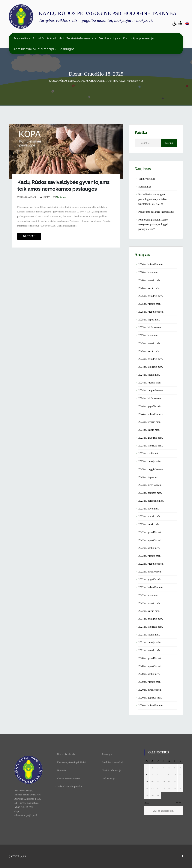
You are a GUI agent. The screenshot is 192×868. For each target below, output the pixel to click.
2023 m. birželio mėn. (150, 485)
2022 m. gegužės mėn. (150, 580)
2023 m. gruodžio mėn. (151, 438)
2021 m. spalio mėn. (149, 635)
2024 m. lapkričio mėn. (151, 367)
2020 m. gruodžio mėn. (151, 658)
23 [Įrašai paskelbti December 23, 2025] (152, 788)
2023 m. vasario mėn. (150, 517)
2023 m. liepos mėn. (149, 477)
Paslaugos (67, 49)
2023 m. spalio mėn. (149, 454)
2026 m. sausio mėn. (149, 288)
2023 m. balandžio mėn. (151, 501)
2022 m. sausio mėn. (149, 611)
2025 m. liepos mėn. (149, 320)
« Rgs (147, 803)
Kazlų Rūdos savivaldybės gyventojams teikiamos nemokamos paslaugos (63, 186)
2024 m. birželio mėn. (150, 398)
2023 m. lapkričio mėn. (151, 446)
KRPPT (46, 197)
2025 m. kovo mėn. (149, 335)
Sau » (179, 802)
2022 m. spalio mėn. (149, 548)
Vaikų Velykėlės (147, 179)
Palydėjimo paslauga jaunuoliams (156, 212)
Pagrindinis (22, 38)
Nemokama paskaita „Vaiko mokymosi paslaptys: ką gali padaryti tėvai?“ (153, 224)
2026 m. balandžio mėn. (151, 264)
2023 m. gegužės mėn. (150, 493)
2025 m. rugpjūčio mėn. (151, 312)
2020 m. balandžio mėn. (151, 706)
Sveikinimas (145, 187)
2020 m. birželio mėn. (150, 690)
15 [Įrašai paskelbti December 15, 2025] (147, 781)
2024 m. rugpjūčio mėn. (151, 390)
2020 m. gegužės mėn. (150, 698)
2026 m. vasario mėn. (150, 280)
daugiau (29, 236)
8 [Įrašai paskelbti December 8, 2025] (147, 775)
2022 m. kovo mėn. (149, 595)
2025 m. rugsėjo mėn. (150, 304)
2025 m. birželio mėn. (150, 327)
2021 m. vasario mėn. (150, 650)
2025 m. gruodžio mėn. (151, 296)
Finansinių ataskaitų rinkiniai (71, 762)
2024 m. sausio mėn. (149, 430)
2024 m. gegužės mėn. (150, 406)
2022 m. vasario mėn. (150, 603)
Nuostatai (62, 770)
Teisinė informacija (80, 38)
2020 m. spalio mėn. (149, 674)
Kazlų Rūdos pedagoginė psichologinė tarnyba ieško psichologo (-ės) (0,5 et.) (152, 199)
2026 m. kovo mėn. (149, 272)
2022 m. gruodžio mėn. (151, 532)
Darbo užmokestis (66, 754)
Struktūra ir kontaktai (48, 38)
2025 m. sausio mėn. (149, 351)
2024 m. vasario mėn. (150, 422)
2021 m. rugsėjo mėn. (150, 643)
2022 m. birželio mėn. (150, 572)
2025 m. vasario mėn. (150, 343)
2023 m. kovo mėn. (149, 509)
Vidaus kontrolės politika (69, 786)
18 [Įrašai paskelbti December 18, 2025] (163, 781)
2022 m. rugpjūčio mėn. (151, 564)
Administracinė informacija (34, 49)
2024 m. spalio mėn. (149, 375)
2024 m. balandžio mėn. (151, 414)
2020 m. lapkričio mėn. (151, 666)
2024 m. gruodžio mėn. (151, 359)
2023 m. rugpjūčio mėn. (151, 469)
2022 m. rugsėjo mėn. (150, 556)
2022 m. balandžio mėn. (151, 587)
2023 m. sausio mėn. (149, 524)
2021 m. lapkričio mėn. (151, 627)
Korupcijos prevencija (139, 38)
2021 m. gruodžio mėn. (151, 619)
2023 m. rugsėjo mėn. (150, 461)
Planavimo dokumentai (68, 778)
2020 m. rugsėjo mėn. (150, 682)
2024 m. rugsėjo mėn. (150, 383)
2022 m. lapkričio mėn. (151, 540)
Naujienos (61, 197)
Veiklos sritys (109, 38)
